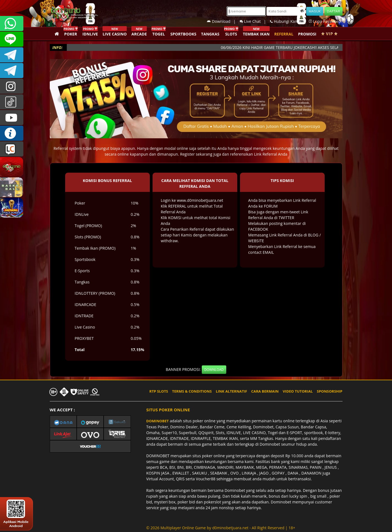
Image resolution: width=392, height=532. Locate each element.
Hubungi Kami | (289, 21)
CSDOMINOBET (12, 39)
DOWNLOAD (214, 370)
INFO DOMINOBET (12, 133)
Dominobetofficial (12, 55)
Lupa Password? (325, 21)
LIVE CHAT (12, 149)
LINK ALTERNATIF (231, 391)
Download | (223, 21)
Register (187, 154)
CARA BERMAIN (265, 391)
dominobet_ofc (12, 86)
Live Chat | (255, 21)
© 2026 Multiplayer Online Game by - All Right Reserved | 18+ (221, 528)
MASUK (315, 11)
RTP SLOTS (159, 391)
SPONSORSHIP (329, 391)
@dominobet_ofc (12, 102)
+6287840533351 (12, 24)
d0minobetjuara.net (230, 528)
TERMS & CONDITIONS (192, 391)
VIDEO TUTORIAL (298, 391)
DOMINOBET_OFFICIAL (12, 71)
